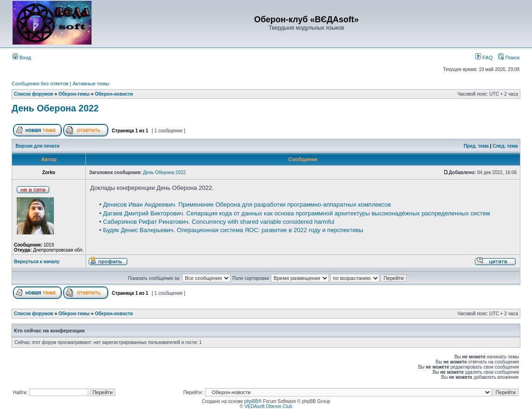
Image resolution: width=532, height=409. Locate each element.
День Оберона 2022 (55, 108)
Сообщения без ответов (40, 84)
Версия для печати (38, 146)
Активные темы (91, 84)
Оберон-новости (114, 94)
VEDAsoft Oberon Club (268, 406)
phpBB (251, 401)
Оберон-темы (74, 94)
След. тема (505, 146)
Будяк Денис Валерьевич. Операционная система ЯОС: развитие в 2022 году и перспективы (233, 230)
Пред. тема (476, 146)
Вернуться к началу (37, 262)
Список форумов (34, 94)
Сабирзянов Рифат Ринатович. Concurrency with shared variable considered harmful (219, 222)
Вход (22, 58)
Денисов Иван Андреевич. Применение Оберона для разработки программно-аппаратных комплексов (247, 204)
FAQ (484, 58)
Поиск (509, 58)
